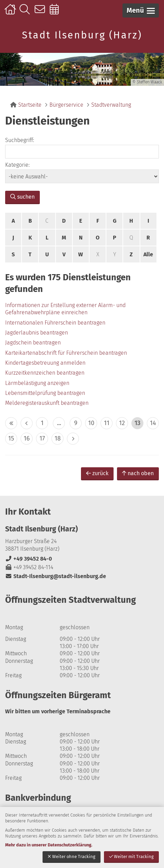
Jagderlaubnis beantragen (37, 333)
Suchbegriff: (20, 140)
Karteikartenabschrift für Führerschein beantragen (66, 353)
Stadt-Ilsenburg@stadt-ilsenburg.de (56, 576)
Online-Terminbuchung (56, 13)
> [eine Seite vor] (73, 439)
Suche (26, 13)
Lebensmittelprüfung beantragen (45, 393)
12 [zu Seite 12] (122, 423)
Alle (148, 254)
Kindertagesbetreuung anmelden (45, 363)
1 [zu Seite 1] (42, 423)
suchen (22, 197)
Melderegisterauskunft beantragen (47, 403)
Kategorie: (17, 165)
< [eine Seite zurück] (27, 423)
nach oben (138, 473)
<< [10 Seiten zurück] (11, 423)
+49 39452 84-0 (28, 559)
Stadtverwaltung (111, 105)
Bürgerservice (66, 105)
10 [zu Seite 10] (91, 423)
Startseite (11, 13)
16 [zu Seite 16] (27, 438)
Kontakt (41, 13)
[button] (141, 10)
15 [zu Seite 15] (11, 438)
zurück (97, 473)
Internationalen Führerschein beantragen (55, 323)
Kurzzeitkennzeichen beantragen (45, 373)
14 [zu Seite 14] (153, 423)
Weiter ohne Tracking (72, 857)
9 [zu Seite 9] (76, 423)
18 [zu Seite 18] (58, 438)
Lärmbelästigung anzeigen (37, 383)
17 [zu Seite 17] (42, 438)
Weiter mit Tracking (131, 857)
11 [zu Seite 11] (107, 423)
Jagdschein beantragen (33, 343)
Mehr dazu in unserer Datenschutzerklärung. (49, 845)
